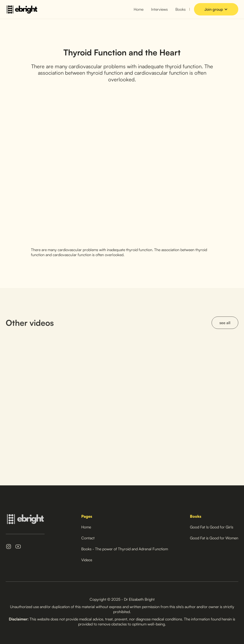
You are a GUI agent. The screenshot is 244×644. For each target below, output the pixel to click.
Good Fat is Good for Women (214, 538)
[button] (216, 9)
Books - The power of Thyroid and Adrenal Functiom (125, 549)
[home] (22, 10)
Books (180, 9)
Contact (88, 538)
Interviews (159, 9)
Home (139, 9)
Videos (87, 560)
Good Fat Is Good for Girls (212, 527)
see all (225, 323)
